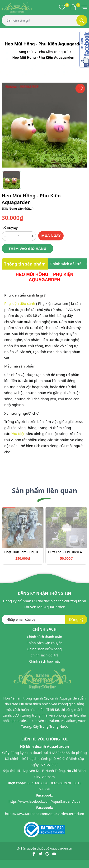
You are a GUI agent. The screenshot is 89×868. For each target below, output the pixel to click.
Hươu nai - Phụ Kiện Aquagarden (66, 552)
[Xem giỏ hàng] (73, 7)
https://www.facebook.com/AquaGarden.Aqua (44, 801)
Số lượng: (10, 228)
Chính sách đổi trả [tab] (66, 264)
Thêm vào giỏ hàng (27, 248)
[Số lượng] (19, 236)
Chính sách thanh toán (44, 637)
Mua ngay (51, 235)
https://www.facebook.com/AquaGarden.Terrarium (44, 814)
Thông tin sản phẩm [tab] (25, 264)
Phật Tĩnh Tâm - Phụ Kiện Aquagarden (23, 552)
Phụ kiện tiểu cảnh (20, 303)
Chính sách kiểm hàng (44, 649)
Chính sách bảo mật (44, 661)
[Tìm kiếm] (82, 20)
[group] (44, 125)
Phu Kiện (18, 434)
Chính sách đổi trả (44, 655)
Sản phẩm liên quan (44, 491)
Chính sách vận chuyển (44, 643)
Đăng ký (76, 620)
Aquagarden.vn (61, 848)
